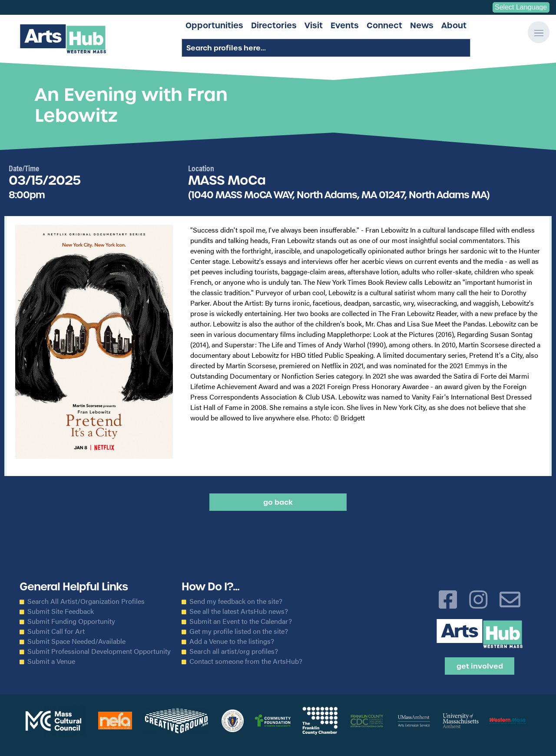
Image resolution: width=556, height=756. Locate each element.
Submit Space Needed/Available (76, 641)
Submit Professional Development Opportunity (99, 651)
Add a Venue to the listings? (232, 641)
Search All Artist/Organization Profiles (86, 601)
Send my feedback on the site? (236, 601)
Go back (278, 502)
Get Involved (480, 666)
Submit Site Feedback (61, 611)
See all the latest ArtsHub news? (239, 611)
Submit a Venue (51, 661)
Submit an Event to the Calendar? (241, 621)
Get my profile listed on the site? (239, 631)
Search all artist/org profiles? (234, 651)
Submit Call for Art (56, 631)
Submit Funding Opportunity (71, 621)
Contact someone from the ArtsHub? (246, 661)
